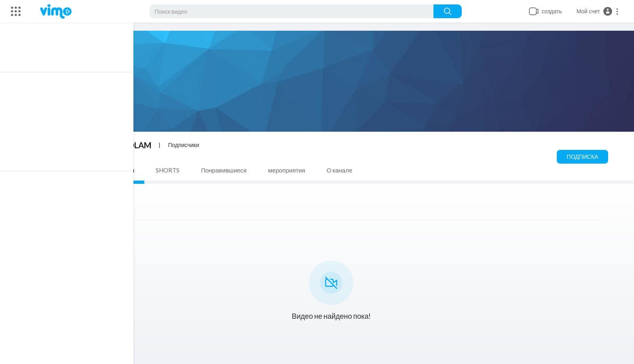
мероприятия (289, 170)
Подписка (584, 157)
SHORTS (170, 170)
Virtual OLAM (128, 145)
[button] (598, 11)
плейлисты (121, 170)
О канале (341, 170)
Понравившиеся (226, 170)
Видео (75, 170)
